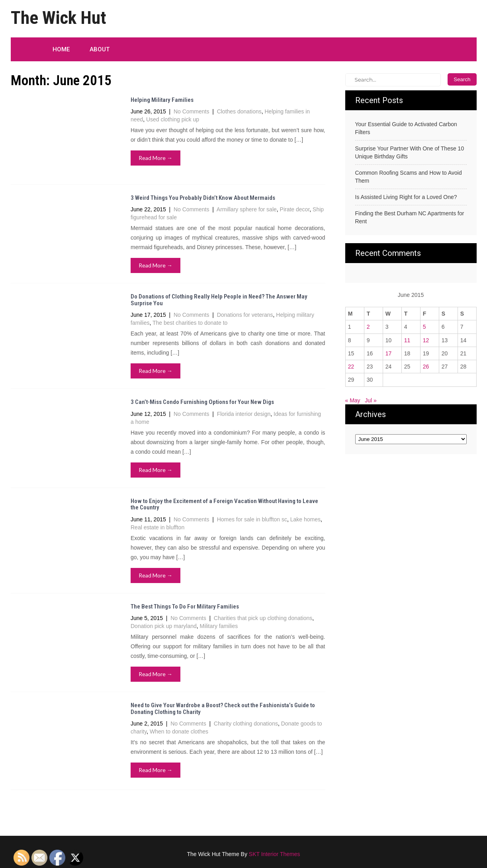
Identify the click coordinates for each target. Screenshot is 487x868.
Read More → (155, 158)
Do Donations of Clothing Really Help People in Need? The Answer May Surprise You (219, 300)
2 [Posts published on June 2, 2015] (368, 327)
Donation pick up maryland (164, 626)
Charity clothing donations (246, 724)
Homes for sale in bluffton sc (252, 519)
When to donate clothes (179, 731)
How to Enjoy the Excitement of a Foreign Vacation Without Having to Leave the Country (224, 504)
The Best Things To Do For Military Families (185, 607)
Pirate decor (295, 209)
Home (61, 49)
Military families (219, 626)
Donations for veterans (245, 315)
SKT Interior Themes (275, 854)
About (100, 49)
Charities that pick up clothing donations (263, 618)
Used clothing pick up (173, 119)
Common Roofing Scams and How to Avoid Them (409, 177)
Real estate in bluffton (157, 527)
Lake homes (305, 519)
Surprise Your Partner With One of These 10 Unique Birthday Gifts (410, 152)
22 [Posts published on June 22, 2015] (351, 367)
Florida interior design (244, 414)
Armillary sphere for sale (247, 209)
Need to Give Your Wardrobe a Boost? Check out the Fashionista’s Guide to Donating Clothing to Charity (223, 709)
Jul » (371, 400)
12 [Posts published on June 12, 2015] (426, 340)
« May (353, 400)
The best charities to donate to (190, 323)
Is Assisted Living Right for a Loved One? (406, 197)
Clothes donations (239, 111)
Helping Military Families (162, 100)
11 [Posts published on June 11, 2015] (407, 340)
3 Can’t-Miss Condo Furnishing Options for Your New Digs (202, 402)
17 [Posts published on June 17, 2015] (389, 353)
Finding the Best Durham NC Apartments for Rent (410, 217)
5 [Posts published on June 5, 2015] (424, 327)
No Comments (191, 111)
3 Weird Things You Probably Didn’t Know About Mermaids (203, 198)
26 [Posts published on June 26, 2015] (426, 367)
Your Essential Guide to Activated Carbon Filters (406, 128)
